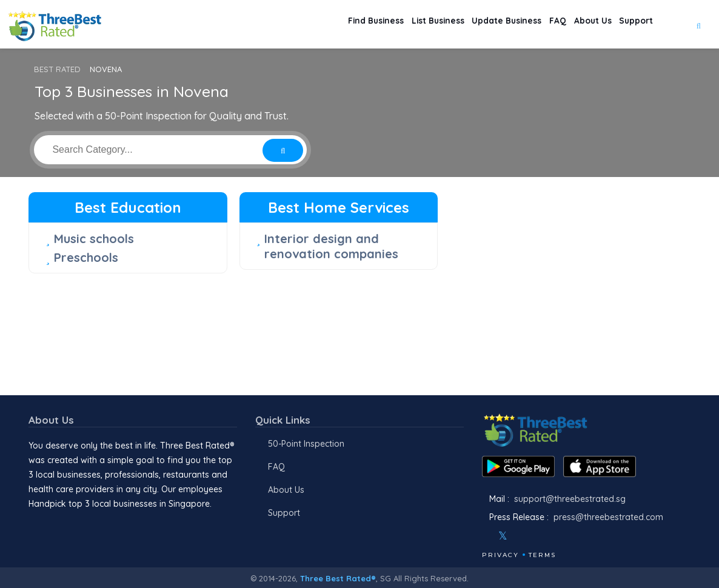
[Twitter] (503, 536)
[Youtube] (539, 536)
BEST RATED (57, 69)
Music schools (94, 239)
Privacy (500, 555)
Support (631, 25)
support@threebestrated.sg (570, 499)
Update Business (471, 25)
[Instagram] (523, 536)
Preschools (86, 257)
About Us (578, 25)
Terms (542, 555)
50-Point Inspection (306, 444)
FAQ (533, 25)
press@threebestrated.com (608, 517)
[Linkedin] (555, 536)
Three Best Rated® (338, 578)
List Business (389, 25)
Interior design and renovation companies (331, 246)
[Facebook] (483, 536)
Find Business (314, 25)
